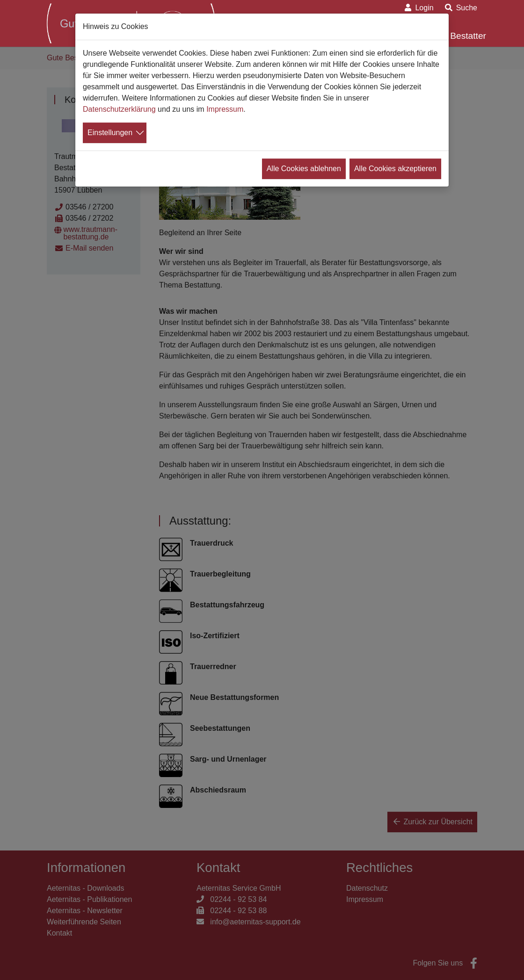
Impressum (225, 109)
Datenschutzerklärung (119, 109)
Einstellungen (110, 133)
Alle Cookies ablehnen (304, 169)
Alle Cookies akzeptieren (395, 169)
